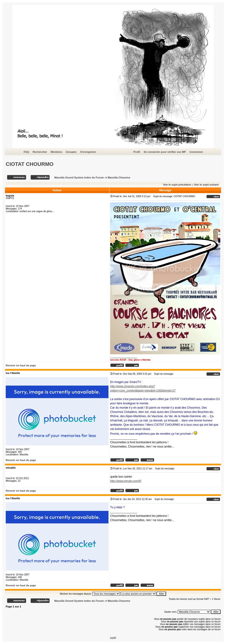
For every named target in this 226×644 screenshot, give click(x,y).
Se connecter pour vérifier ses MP (165, 152)
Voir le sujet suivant (206, 185)
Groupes (71, 152)
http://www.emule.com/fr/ (126, 481)
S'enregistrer (88, 152)
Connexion (196, 152)
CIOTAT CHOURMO (30, 164)
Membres (56, 152)
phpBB (113, 638)
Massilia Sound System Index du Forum (79, 177)
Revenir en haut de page (21, 365)
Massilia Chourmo (119, 177)
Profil (137, 152)
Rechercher (40, 152)
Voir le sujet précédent (177, 185)
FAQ (27, 152)
